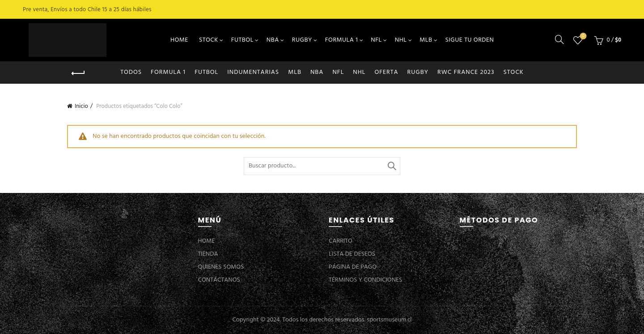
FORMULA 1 (342, 40)
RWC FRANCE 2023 (466, 72)
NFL (376, 40)
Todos (131, 72)
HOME (179, 40)
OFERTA (386, 72)
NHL (401, 40)
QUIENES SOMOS (221, 267)
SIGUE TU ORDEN (470, 40)
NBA (273, 40)
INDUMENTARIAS (253, 72)
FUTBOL (242, 40)
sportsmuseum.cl (389, 320)
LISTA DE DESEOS (352, 254)
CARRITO (341, 241)
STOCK (209, 40)
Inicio (81, 106)
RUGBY (302, 40)
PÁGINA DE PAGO (353, 267)
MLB (426, 40)
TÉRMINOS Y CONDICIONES (365, 280)
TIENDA (208, 254)
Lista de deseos (583, 36)
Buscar (391, 166)
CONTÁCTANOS (219, 280)
